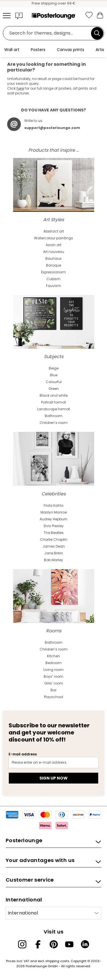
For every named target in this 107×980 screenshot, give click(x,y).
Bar (53, 690)
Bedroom (53, 663)
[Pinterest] (54, 944)
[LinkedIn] (85, 944)
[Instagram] (22, 944)
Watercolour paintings (53, 238)
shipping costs (57, 961)
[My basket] (100, 15)
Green (54, 389)
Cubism (53, 279)
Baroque (53, 265)
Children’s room (54, 423)
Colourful (54, 382)
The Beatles (54, 533)
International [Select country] (23, 913)
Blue (54, 375)
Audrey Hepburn (53, 519)
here (20, 88)
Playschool (53, 697)
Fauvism (53, 286)
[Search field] (49, 33)
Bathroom (54, 416)
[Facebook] (38, 944)
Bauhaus (53, 258)
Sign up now (53, 778)
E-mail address (23, 754)
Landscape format (53, 409)
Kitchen (53, 656)
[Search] (97, 33)
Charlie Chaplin (54, 539)
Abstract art (54, 231)
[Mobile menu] (7, 16)
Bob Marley (53, 560)
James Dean (54, 546)
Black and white (54, 395)
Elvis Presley (54, 526)
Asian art (53, 245)
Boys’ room (53, 676)
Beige (54, 368)
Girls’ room (54, 683)
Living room (53, 670)
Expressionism (53, 272)
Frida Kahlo (53, 505)
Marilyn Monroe (54, 512)
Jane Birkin (54, 553)
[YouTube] (69, 944)
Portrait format (53, 402)
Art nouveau (54, 252)
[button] (19, 16)
